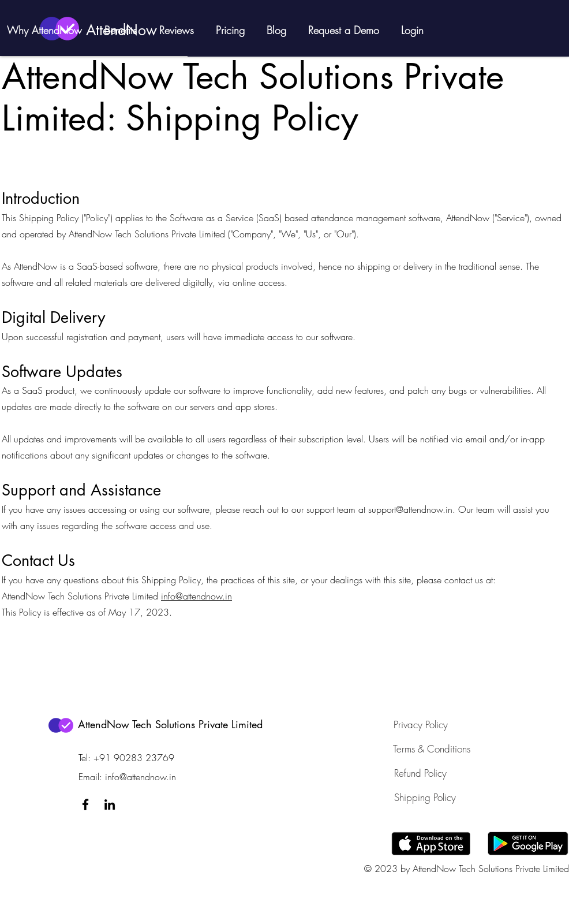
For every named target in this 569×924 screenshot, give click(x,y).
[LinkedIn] (110, 804)
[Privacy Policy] (421, 725)
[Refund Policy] (421, 773)
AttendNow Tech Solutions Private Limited (170, 724)
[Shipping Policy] (425, 798)
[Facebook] (85, 804)
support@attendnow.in (410, 509)
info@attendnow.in (196, 596)
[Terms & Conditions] (432, 749)
